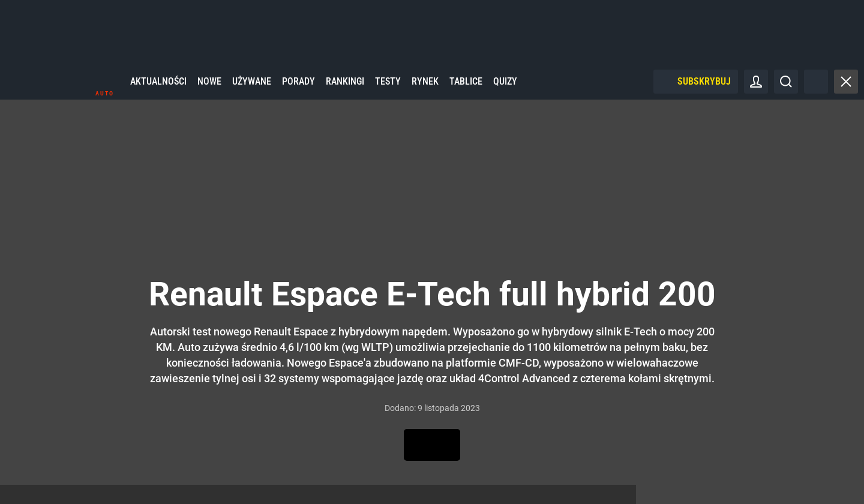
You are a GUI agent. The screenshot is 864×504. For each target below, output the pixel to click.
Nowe (209, 90)
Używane (252, 90)
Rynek (425, 90)
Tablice (466, 90)
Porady (298, 90)
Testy (388, 90)
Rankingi (345, 90)
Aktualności (158, 90)
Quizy (505, 90)
